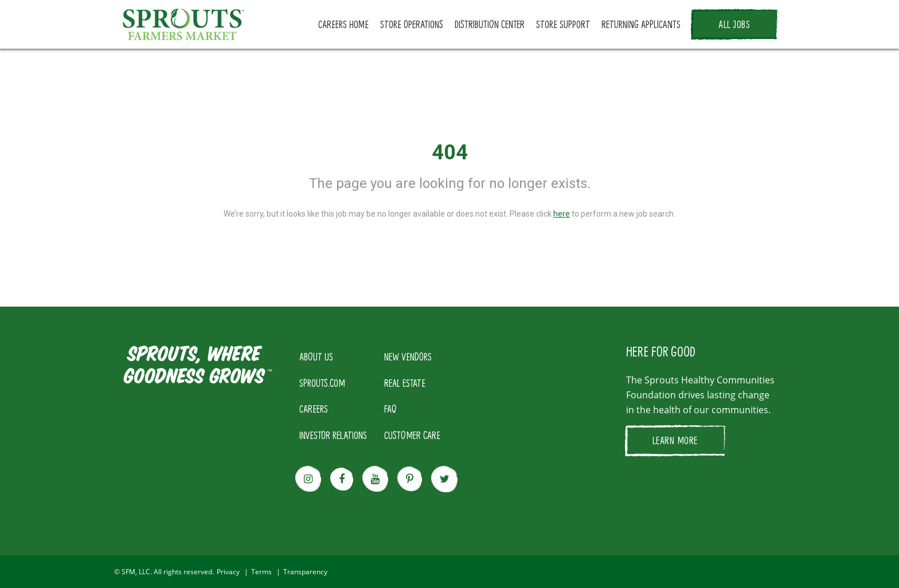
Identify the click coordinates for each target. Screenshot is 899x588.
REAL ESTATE (405, 383)
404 (450, 152)
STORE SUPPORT (563, 24)
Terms (261, 572)
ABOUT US (316, 356)
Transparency (305, 572)
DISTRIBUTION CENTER (490, 24)
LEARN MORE (675, 440)
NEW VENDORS (408, 356)
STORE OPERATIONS (412, 24)
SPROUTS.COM (322, 383)
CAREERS (314, 409)
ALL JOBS (734, 24)
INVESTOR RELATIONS (333, 435)
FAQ (390, 409)
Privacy (228, 572)
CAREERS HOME (343, 24)
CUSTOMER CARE (412, 435)
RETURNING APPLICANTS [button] (641, 24)
